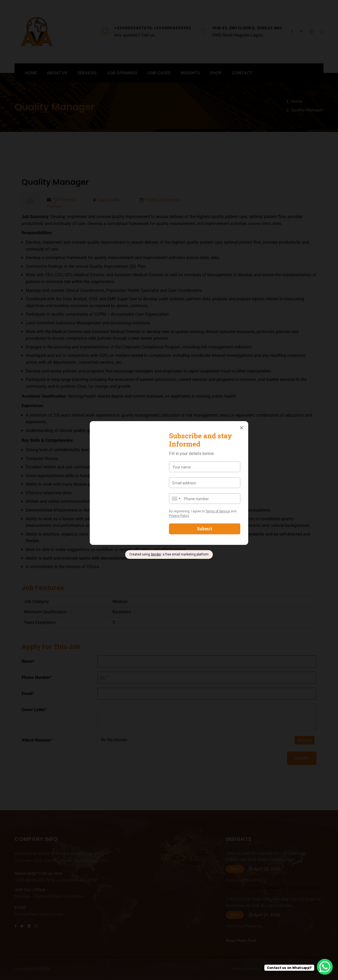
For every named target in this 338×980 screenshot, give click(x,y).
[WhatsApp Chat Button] (325, 967)
